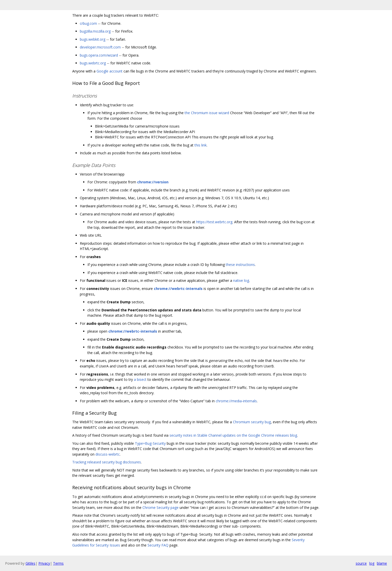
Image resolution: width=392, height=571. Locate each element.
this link (201, 145)
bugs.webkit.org (93, 39)
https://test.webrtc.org (214, 222)
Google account (109, 71)
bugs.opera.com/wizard (99, 55)
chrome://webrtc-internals (178, 289)
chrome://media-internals (236, 401)
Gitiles (30, 563)
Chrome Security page (161, 507)
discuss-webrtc (108, 454)
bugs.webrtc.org (93, 63)
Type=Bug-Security (150, 443)
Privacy (44, 563)
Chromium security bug (252, 422)
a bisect (140, 379)
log (372, 563)
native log (241, 280)
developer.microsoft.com (100, 47)
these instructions (240, 265)
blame (382, 563)
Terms (58, 563)
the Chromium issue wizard (207, 113)
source (361, 563)
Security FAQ (158, 545)
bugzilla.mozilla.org (95, 31)
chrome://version (153, 182)
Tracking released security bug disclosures (107, 462)
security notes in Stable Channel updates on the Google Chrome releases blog (233, 435)
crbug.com (88, 23)
